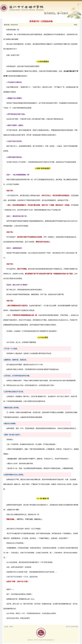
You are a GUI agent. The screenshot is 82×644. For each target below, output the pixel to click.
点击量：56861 (9, 627)
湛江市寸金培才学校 (72, 627)
